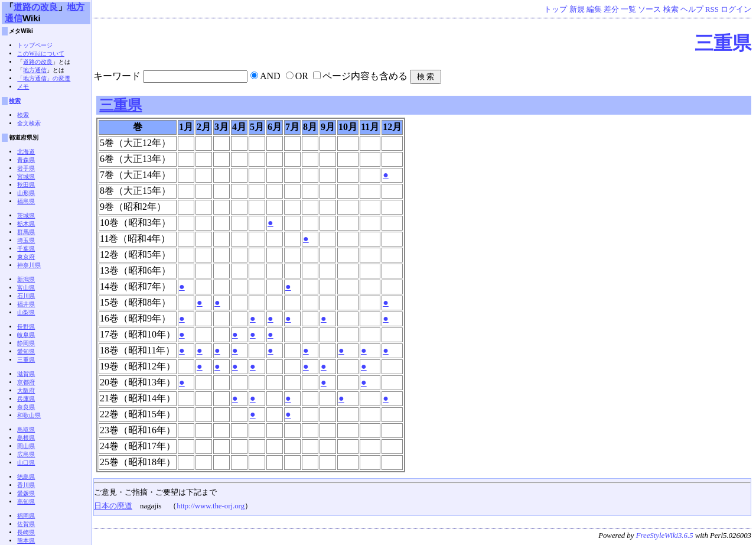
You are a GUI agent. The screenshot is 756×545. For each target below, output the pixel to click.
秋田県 (26, 185)
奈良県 (26, 407)
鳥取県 (26, 429)
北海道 (26, 152)
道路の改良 (36, 7)
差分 (611, 9)
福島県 (26, 201)
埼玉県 (26, 240)
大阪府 (26, 390)
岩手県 (26, 168)
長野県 (26, 327)
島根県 (26, 438)
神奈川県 (29, 265)
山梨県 (26, 312)
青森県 (26, 160)
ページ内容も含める (365, 76)
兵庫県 (26, 399)
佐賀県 (26, 524)
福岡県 (26, 516)
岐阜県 (26, 335)
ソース (649, 9)
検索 (671, 9)
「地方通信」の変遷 (44, 78)
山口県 (26, 463)
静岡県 (26, 343)
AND (270, 76)
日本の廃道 (113, 506)
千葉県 (26, 249)
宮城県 (26, 176)
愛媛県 (26, 493)
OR (302, 76)
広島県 (26, 454)
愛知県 (26, 351)
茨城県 (26, 215)
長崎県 (26, 532)
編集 (594, 9)
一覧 (628, 9)
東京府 (26, 257)
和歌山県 (29, 415)
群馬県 (26, 232)
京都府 (26, 382)
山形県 (26, 193)
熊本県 (26, 541)
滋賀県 (26, 374)
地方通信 (35, 70)
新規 (577, 9)
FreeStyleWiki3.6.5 (665, 536)
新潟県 (26, 279)
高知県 (26, 502)
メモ (23, 87)
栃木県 (26, 224)
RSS (712, 9)
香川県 (26, 485)
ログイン (736, 9)
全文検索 (29, 123)
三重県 (723, 43)
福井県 (26, 304)
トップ (555, 9)
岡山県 (26, 446)
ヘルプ (692, 9)
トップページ (35, 45)
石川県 (26, 296)
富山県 (26, 288)
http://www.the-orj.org (211, 506)
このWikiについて (41, 53)
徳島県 (26, 477)
